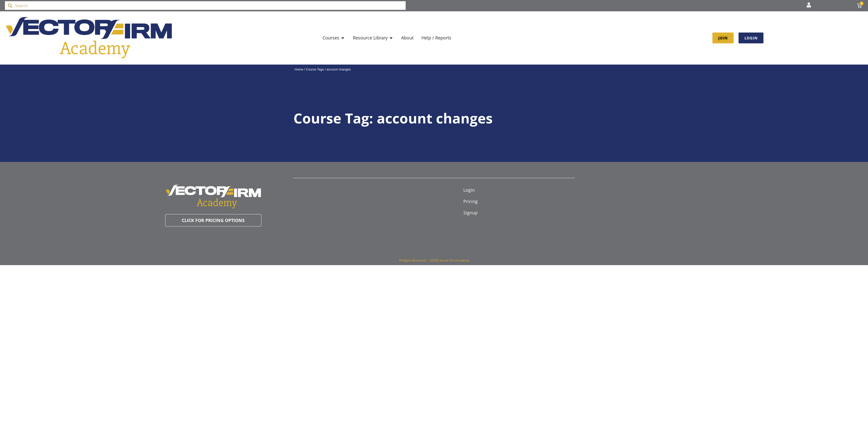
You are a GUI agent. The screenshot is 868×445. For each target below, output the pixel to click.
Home (299, 69)
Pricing (470, 201)
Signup (470, 213)
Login (469, 190)
